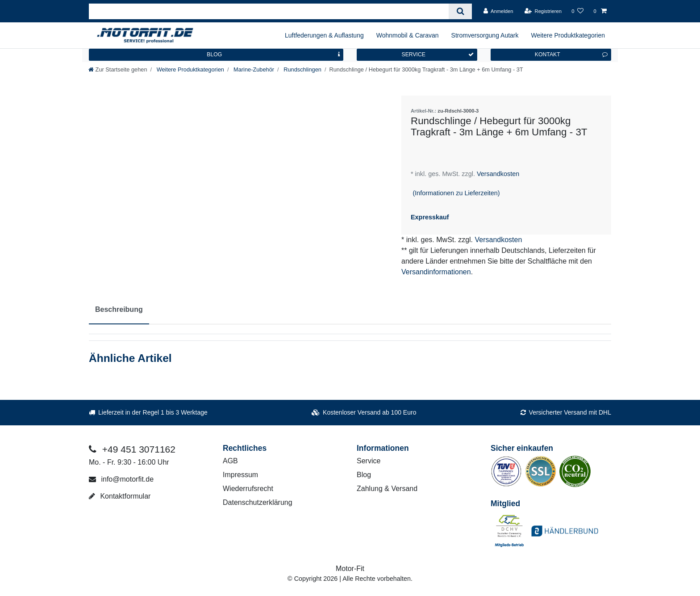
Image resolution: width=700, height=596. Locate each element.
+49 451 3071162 (132, 449)
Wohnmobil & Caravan (408, 35)
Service (369, 461)
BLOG (273, 55)
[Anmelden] (498, 11)
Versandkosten (497, 174)
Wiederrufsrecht (248, 489)
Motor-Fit (350, 569)
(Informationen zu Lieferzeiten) (456, 193)
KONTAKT (571, 55)
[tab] (119, 310)
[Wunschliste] (577, 11)
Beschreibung (119, 309)
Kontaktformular (120, 496)
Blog (364, 475)
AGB (230, 461)
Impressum (240, 475)
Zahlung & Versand (387, 489)
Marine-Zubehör (253, 69)
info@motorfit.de (121, 479)
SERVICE (437, 55)
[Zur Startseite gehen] (118, 69)
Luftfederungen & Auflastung (324, 35)
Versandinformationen (436, 272)
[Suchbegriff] (269, 11)
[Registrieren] (543, 11)
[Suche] (460, 11)
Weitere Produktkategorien (568, 35)
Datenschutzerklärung (258, 502)
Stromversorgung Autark (485, 35)
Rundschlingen (302, 69)
